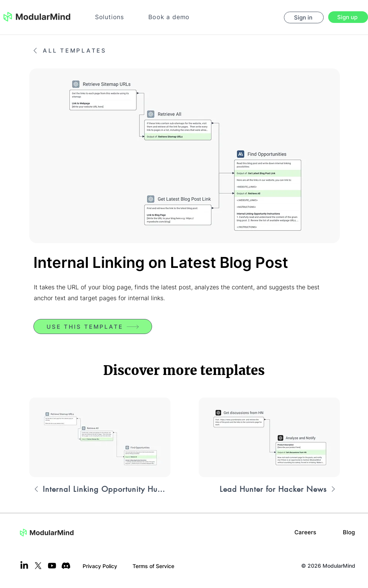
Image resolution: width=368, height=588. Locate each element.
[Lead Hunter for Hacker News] (269, 489)
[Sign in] (304, 17)
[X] (38, 566)
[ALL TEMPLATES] (78, 51)
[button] (109, 17)
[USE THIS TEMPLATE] (93, 326)
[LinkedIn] (24, 566)
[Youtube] (52, 566)
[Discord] (66, 566)
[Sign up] (348, 17)
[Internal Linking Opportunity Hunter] (100, 489)
